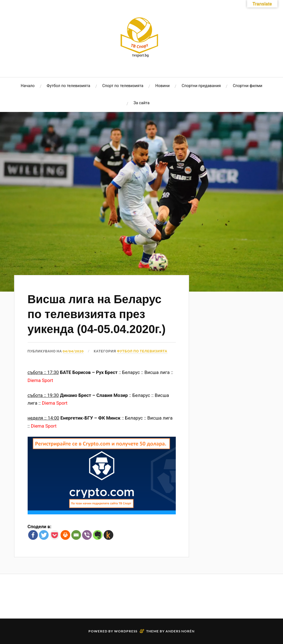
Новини (163, 86)
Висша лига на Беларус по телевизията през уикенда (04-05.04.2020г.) (97, 314)
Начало (28, 86)
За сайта (141, 103)
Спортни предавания (201, 86)
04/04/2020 (73, 351)
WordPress (126, 631)
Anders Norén (180, 631)
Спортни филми (247, 86)
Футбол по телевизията (69, 86)
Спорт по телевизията (123, 86)
